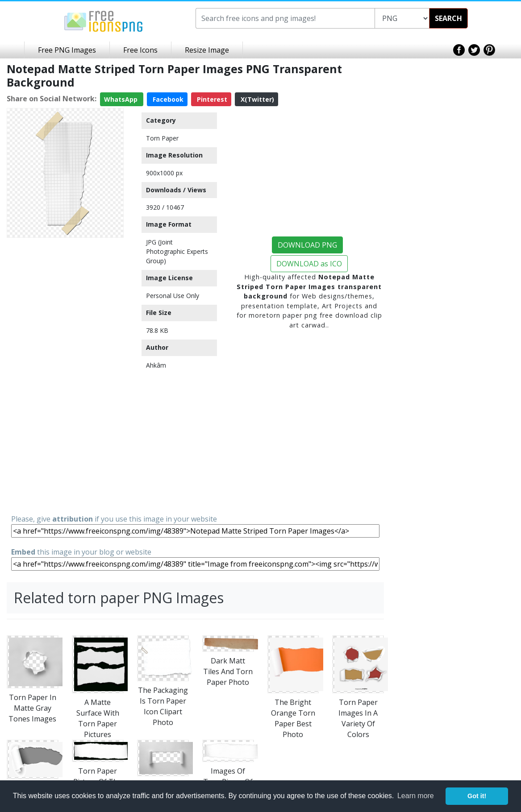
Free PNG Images (67, 50)
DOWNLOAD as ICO (309, 264)
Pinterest (211, 99)
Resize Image (207, 50)
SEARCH (448, 18)
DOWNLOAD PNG (307, 245)
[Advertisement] (65, 375)
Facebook (167, 99)
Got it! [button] (477, 796)
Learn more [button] (416, 796)
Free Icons (140, 50)
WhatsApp (122, 99)
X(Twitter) (256, 99)
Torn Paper (162, 138)
